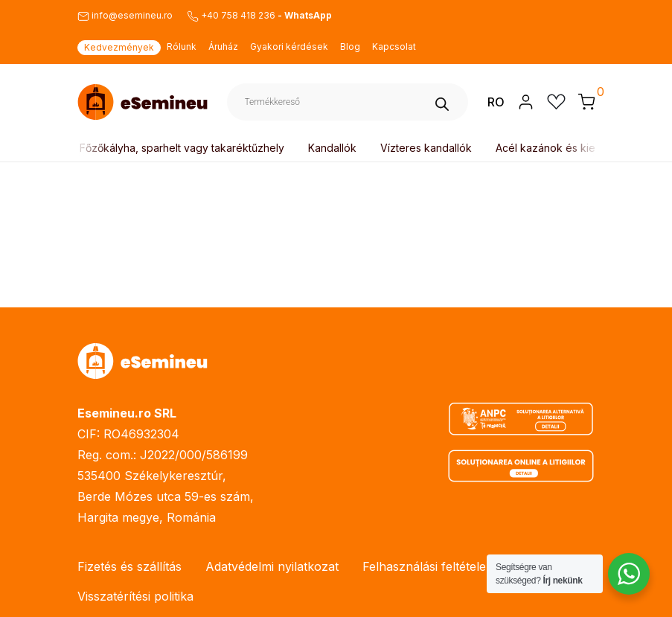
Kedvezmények (119, 47)
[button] (586, 101)
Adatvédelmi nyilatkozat (272, 566)
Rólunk (182, 47)
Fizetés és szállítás (129, 566)
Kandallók (332, 148)
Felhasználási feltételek (428, 566)
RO (496, 102)
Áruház (223, 47)
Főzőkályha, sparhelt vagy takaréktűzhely (182, 148)
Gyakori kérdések (289, 47)
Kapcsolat (394, 47)
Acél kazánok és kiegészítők (566, 148)
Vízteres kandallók (426, 148)
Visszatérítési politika (135, 596)
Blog (350, 47)
